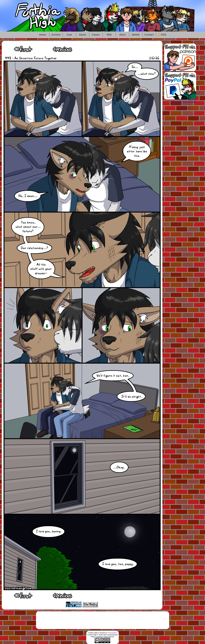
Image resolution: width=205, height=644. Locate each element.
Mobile (136, 35)
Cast (69, 35)
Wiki (109, 35)
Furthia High (184, 108)
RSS (162, 35)
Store (122, 35)
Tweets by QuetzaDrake (184, 102)
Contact (149, 35)
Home (43, 35)
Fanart (96, 35)
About (83, 35)
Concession (112, 633)
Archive (56, 35)
